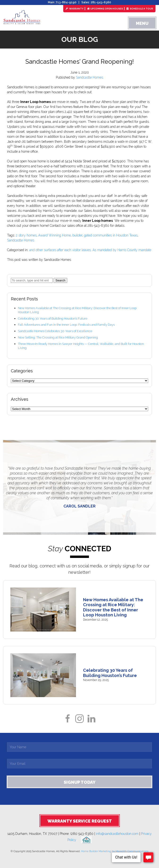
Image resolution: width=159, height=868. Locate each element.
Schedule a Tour (140, 9)
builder (77, 235)
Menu (142, 23)
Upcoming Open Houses (105, 9)
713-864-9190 (66, 2)
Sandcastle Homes (90, 77)
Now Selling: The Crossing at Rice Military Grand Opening (58, 337)
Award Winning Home (54, 235)
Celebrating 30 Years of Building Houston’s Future (53, 318)
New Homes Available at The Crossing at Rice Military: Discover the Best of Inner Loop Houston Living (113, 607)
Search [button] (60, 280)
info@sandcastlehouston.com (117, 834)
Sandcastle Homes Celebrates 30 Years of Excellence (55, 331)
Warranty (75, 9)
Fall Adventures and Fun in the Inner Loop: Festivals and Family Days (66, 325)
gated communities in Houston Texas (111, 235)
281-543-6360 (101, 2)
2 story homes (26, 235)
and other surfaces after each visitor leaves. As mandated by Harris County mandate (90, 250)
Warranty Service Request (80, 821)
